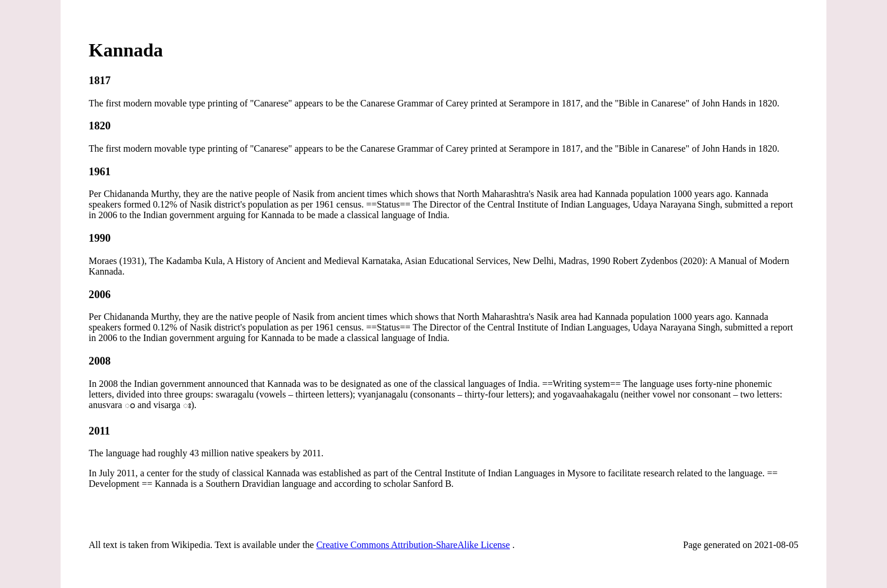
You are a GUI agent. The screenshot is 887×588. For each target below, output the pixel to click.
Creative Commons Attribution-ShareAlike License (413, 545)
